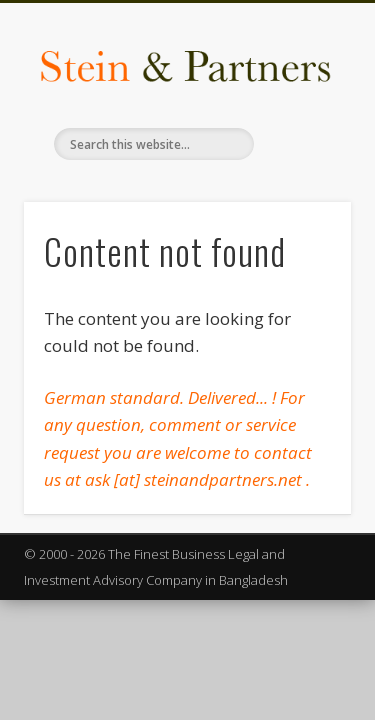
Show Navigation (303, 179)
